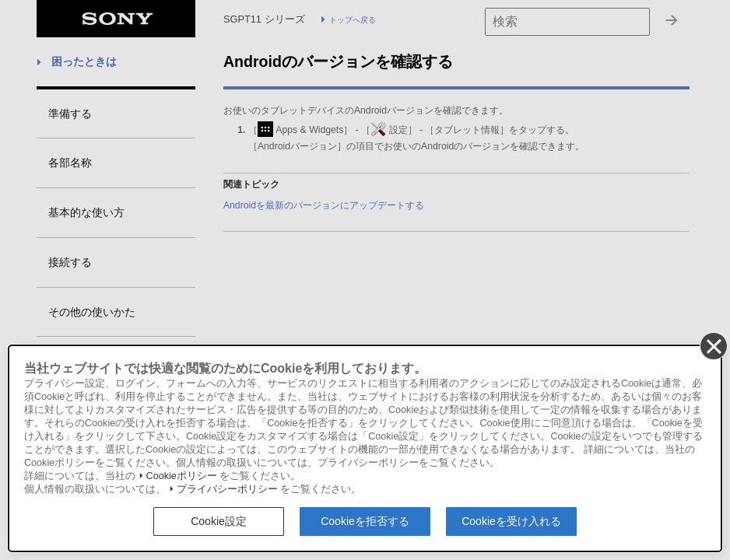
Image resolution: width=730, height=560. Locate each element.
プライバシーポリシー (227, 489)
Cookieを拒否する (365, 521)
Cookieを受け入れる (511, 521)
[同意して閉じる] (713, 345)
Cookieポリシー (182, 476)
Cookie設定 (219, 521)
